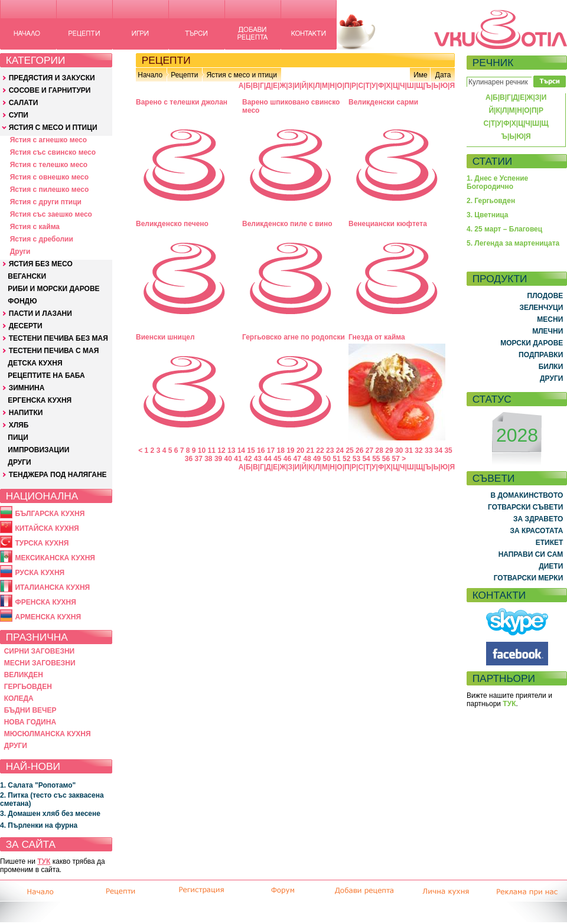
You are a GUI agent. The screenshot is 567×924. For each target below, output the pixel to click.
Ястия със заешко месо (51, 214)
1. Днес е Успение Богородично (497, 182)
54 (366, 459)
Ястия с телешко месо (49, 165)
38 (208, 459)
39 (218, 459)
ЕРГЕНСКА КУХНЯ (40, 400)
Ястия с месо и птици (241, 75)
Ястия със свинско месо (53, 152)
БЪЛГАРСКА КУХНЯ (50, 514)
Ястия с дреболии (42, 239)
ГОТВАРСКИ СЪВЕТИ (525, 507)
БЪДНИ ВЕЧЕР (30, 710)
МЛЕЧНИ (548, 331)
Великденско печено (172, 224)
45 (277, 459)
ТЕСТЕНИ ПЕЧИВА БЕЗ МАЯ (58, 338)
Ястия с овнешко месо (49, 177)
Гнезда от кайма (377, 337)
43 (258, 459)
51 (336, 459)
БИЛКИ (551, 367)
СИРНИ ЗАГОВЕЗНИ (40, 651)
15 (251, 450)
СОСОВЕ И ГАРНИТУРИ (50, 90)
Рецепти (184, 75)
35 (448, 450)
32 (418, 450)
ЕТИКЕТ (550, 543)
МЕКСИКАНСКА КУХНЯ (55, 558)
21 (310, 450)
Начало (150, 75)
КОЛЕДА (19, 698)
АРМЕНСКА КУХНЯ (48, 617)
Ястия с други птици (46, 202)
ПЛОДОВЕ (545, 296)
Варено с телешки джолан (182, 102)
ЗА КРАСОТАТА (537, 531)
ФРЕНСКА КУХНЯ (45, 602)
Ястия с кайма (35, 227)
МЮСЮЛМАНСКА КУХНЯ (48, 734)
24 (340, 450)
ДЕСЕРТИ (26, 326)
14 (241, 450)
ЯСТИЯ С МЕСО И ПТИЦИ (53, 128)
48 (307, 459)
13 (231, 450)
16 (261, 450)
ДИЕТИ (551, 566)
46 (287, 459)
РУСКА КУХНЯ (40, 573)
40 (228, 459)
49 (317, 459)
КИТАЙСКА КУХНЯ (47, 528)
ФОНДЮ (22, 301)
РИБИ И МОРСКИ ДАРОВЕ (53, 289)
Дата (443, 75)
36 (189, 459)
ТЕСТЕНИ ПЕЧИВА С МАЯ (54, 351)
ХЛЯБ (19, 425)
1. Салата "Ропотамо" (38, 785)
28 (379, 450)
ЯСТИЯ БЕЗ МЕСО (41, 264)
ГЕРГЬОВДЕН (28, 687)
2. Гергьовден (491, 201)
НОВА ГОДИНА (30, 722)
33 (428, 450)
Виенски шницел (165, 337)
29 (389, 450)
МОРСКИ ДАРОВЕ (532, 343)
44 (267, 459)
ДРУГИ (19, 462)
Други (20, 252)
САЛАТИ (24, 103)
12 (221, 450)
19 (290, 450)
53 (356, 459)
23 (330, 450)
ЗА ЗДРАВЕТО (538, 519)
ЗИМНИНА (27, 388)
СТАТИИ (493, 161)
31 (409, 450)
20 (300, 450)
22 (320, 450)
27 (369, 450)
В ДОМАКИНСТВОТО (527, 495)
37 (198, 459)
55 (376, 459)
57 (396, 459)
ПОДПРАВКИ (541, 355)
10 (202, 450)
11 (212, 450)
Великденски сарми (383, 102)
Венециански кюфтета (388, 224)
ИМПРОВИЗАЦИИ (38, 450)
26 (359, 450)
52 (346, 459)
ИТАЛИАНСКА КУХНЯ (52, 587)
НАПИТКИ (26, 413)
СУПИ (19, 115)
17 (271, 450)
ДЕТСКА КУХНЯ (35, 363)
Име (421, 75)
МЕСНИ (550, 319)
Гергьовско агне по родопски (294, 337)
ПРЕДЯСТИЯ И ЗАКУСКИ (52, 78)
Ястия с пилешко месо (50, 190)
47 (297, 459)
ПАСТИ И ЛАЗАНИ (40, 314)
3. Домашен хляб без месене (50, 814)
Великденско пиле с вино (287, 224)
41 (238, 459)
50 (327, 459)
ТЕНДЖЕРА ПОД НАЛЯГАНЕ (58, 475)
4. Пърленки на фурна (39, 825)
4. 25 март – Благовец (504, 229)
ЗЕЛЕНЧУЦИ (541, 308)
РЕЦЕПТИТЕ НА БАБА (46, 376)
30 (399, 450)
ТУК (44, 861)
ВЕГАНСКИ (27, 276)
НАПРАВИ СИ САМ (531, 554)
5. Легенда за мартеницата (513, 243)
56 (386, 459)
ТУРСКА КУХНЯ (42, 543)
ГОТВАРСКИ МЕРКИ (529, 578)
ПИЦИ (18, 437)
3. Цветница (488, 215)
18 (280, 450)
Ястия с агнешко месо (48, 140)
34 (439, 450)
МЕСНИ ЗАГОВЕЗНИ (40, 663)
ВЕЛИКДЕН (24, 675)
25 (349, 450)
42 (248, 459)
